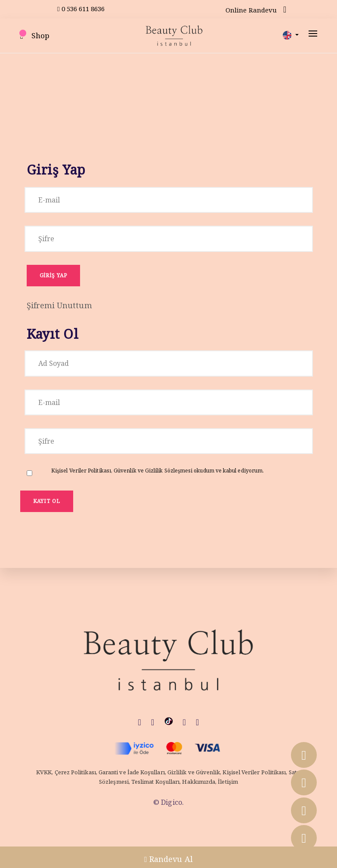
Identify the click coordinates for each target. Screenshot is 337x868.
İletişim (228, 782)
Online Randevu (251, 10)
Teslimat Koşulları (155, 782)
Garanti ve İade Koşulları (132, 772)
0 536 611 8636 (81, 9)
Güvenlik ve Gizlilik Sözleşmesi (154, 471)
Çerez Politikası (75, 772)
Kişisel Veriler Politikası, (82, 471)
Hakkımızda (199, 782)
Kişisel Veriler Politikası (254, 772)
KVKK (44, 772)
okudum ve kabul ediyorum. (158, 471)
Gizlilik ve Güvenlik (194, 772)
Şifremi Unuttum (59, 305)
